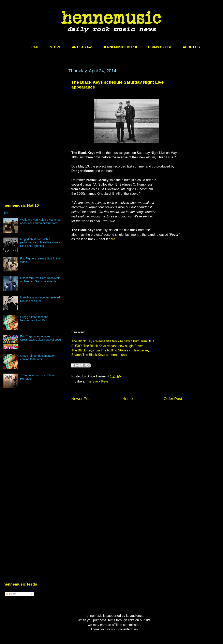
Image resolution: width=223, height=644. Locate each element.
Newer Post (81, 399)
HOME (34, 47)
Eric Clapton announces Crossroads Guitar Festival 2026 (41, 338)
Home (128, 399)
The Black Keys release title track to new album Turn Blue (113, 341)
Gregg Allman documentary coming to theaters (38, 357)
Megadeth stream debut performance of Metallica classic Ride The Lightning (40, 243)
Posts (11, 594)
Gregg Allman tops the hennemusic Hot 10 (34, 319)
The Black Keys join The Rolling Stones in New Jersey (110, 350)
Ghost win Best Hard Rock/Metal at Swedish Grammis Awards (41, 280)
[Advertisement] (34, 107)
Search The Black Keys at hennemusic (99, 355)
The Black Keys (97, 381)
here (112, 239)
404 (6, 213)
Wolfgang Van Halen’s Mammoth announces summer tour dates (41, 221)
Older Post (173, 399)
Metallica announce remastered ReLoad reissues (40, 299)
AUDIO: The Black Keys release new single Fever (107, 346)
